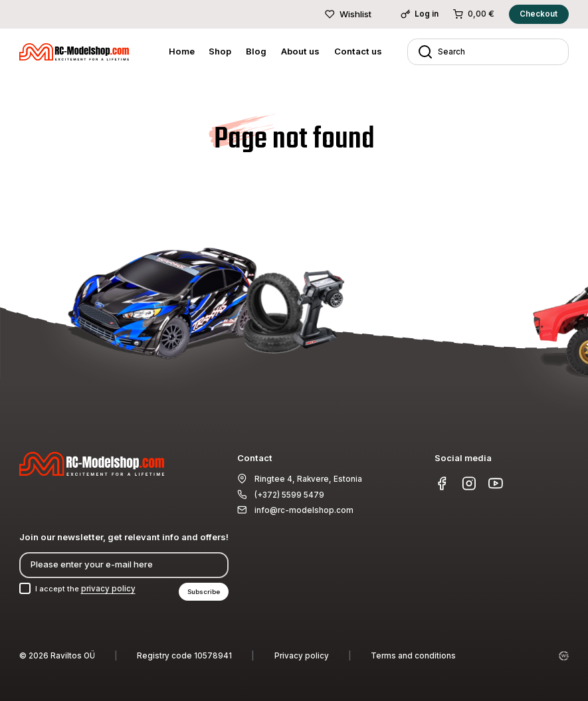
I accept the (87, 588)
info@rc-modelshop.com (304, 510)
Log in (420, 14)
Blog (256, 51)
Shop (220, 51)
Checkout (539, 14)
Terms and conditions (413, 656)
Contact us (358, 51)
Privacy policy (302, 656)
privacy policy (111, 588)
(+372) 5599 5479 (289, 494)
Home (182, 51)
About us (300, 51)
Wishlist (348, 14)
